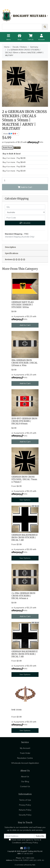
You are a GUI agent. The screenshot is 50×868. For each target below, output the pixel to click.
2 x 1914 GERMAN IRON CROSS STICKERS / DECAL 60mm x (23, 596)
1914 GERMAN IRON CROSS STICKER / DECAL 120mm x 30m (24, 363)
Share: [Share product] (10, 134)
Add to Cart (25, 187)
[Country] (25, 212)
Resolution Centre (25, 758)
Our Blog (25, 781)
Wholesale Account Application (25, 763)
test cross (16, 710)
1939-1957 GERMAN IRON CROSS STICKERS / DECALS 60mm (24, 421)
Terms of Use (25, 800)
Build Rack (8, 147)
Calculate (25, 223)
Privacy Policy (25, 805)
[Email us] (22, 848)
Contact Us (25, 786)
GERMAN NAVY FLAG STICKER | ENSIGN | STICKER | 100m (23, 305)
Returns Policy (25, 810)
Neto (34, 865)
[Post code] (25, 218)
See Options (25, 500)
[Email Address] (19, 836)
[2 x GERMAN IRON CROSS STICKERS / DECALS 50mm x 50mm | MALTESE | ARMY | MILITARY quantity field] (25, 180)
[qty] (25, 207)
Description (10, 247)
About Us (25, 777)
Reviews (15, 259)
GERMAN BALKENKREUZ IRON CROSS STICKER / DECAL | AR (25, 537)
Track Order (25, 753)
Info (42, 142)
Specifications (12, 253)
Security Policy (25, 815)
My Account (25, 748)
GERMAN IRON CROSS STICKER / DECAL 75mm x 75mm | (24, 479)
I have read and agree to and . (25, 841)
